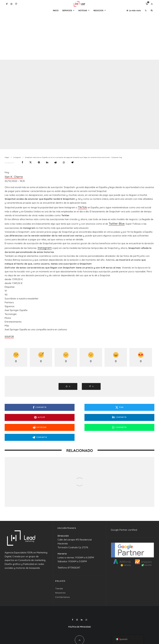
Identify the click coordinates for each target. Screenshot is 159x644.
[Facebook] (7, 4)
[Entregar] (56, 162)
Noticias (83, 10)
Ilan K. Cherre (12, 176)
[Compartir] (22, 162)
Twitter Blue (115, 221)
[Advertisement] (79, 36)
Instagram (43, 244)
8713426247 (74, 551)
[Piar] (31, 162)
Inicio (56, 10)
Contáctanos (62, 580)
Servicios (67, 10)
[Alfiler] (39, 162)
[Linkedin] (82, 603)
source (8, 332)
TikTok (81, 206)
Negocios (98, 10)
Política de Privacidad (80, 610)
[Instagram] (11, 4)
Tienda (59, 572)
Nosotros (60, 576)
